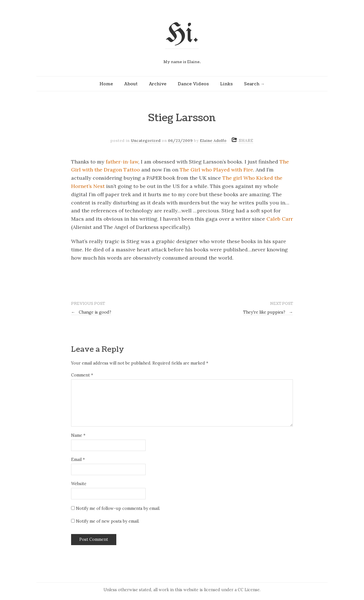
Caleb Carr (280, 219)
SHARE (246, 140)
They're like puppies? (268, 312)
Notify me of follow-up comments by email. (118, 508)
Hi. (182, 35)
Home (106, 84)
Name (78, 435)
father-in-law (122, 162)
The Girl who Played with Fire (216, 170)
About (131, 84)
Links (226, 84)
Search (252, 84)
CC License (249, 590)
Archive (158, 84)
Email (78, 460)
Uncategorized (146, 141)
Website (79, 484)
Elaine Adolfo (213, 141)
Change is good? (91, 312)
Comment (82, 375)
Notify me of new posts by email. (108, 521)
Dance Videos (193, 84)
